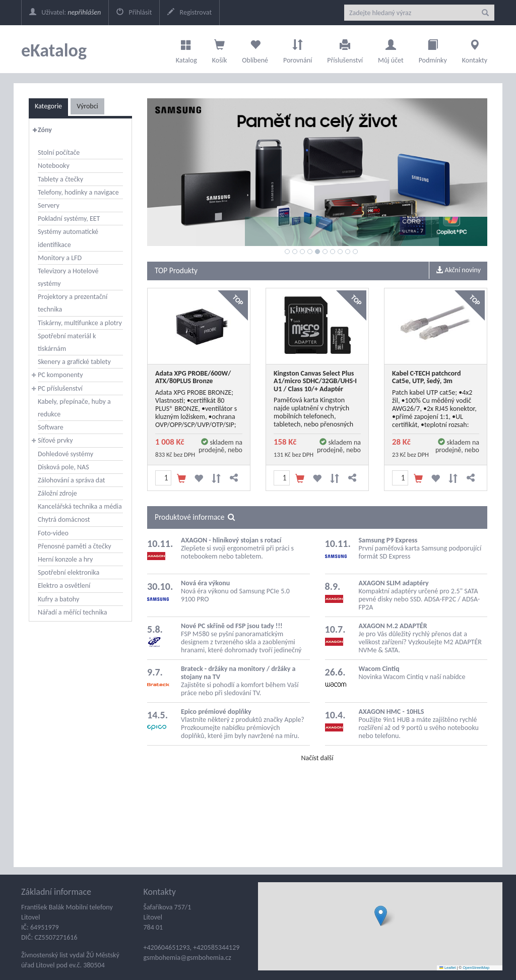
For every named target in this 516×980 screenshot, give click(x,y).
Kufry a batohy (58, 599)
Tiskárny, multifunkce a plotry (80, 323)
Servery (49, 205)
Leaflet (447, 968)
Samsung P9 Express (388, 540)
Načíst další (317, 758)
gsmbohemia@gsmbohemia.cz (187, 958)
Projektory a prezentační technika (73, 303)
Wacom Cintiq (379, 669)
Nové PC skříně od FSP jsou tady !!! (232, 626)
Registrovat (189, 12)
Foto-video (53, 533)
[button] (381, 916)
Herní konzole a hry (65, 559)
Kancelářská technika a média (80, 506)
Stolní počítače (59, 152)
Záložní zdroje (57, 493)
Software (51, 427)
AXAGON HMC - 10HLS (392, 712)
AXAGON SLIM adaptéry (394, 583)
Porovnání (298, 49)
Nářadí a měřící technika (72, 612)
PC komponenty (60, 375)
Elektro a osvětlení (64, 586)
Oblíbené (255, 49)
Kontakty (475, 49)
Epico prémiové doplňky (216, 712)
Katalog (186, 49)
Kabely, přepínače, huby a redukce (74, 408)
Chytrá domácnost (64, 519)
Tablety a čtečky (60, 179)
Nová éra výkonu (205, 583)
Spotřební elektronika (69, 572)
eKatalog (54, 50)
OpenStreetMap (476, 968)
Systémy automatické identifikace (68, 238)
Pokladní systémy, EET (69, 219)
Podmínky (433, 49)
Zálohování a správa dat (71, 480)
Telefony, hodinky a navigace (78, 192)
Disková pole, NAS (63, 467)
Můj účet (391, 49)
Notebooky (54, 166)
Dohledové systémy (66, 454)
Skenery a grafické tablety (74, 362)
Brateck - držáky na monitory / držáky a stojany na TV (238, 673)
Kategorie (48, 106)
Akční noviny (458, 270)
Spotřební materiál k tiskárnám (67, 342)
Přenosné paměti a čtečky (75, 546)
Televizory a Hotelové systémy (68, 277)
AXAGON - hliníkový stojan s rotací (231, 540)
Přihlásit (134, 12)
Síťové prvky (55, 440)
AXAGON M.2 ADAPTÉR (393, 626)
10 (355, 252)
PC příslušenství (60, 388)
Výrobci (87, 106)
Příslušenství (345, 49)
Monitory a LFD (60, 258)
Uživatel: (65, 12)
